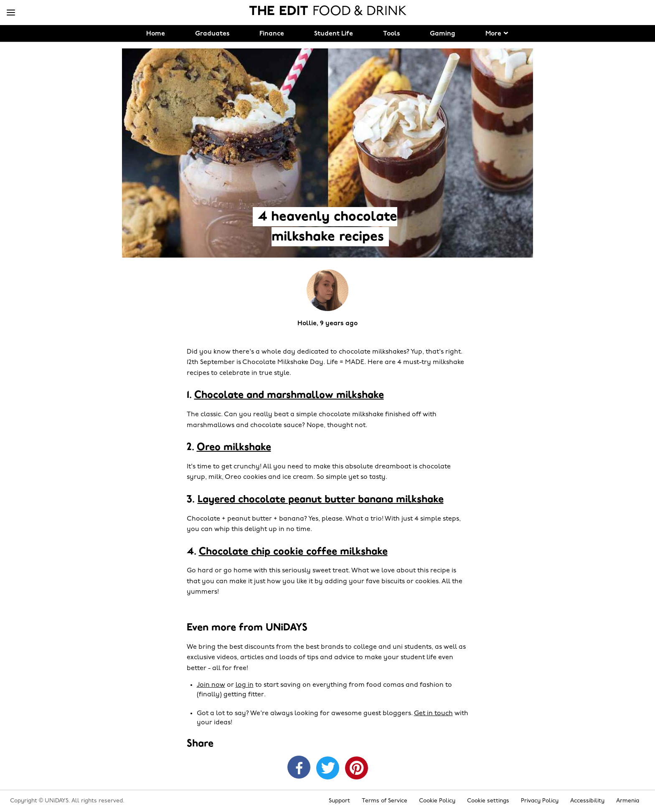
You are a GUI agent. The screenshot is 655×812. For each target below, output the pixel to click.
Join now (211, 685)
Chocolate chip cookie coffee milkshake (293, 552)
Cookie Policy (437, 801)
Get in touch (433, 713)
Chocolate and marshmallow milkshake (289, 395)
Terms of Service (385, 801)
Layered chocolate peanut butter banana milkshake (321, 500)
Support (339, 801)
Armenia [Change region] (628, 801)
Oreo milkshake (234, 448)
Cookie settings (488, 801)
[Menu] (11, 13)
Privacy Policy (540, 801)
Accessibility (587, 801)
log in (245, 685)
